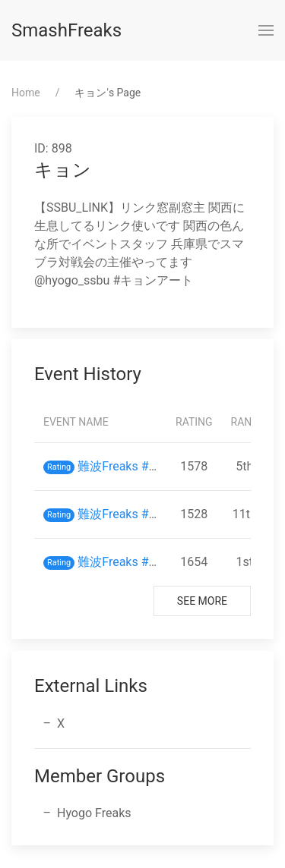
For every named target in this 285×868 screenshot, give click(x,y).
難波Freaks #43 (120, 466)
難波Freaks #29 (120, 562)
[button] (266, 30)
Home (26, 93)
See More (202, 601)
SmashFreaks (66, 30)
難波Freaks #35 (120, 514)
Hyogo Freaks (94, 813)
